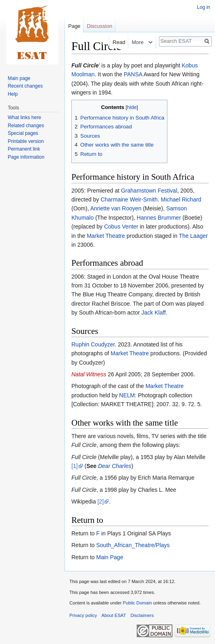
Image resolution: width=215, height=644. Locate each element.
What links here (24, 117)
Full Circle (85, 65)
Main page (19, 78)
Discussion (99, 26)
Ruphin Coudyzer (93, 344)
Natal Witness (89, 374)
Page (74, 26)
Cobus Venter (121, 227)
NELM (127, 395)
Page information (26, 157)
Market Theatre (106, 236)
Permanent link (24, 149)
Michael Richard (181, 199)
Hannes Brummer (159, 218)
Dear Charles (115, 466)
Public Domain (137, 603)
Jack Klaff (154, 313)
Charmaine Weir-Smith (129, 199)
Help (13, 94)
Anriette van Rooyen (116, 208)
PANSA (133, 74)
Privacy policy (83, 615)
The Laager (193, 236)
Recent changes (25, 86)
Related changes (26, 126)
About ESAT (114, 615)
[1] (75, 466)
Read (114, 42)
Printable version (26, 141)
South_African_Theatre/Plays (133, 545)
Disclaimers (142, 615)
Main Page (110, 557)
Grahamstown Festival (149, 191)
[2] (101, 501)
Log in (204, 7)
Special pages (23, 133)
